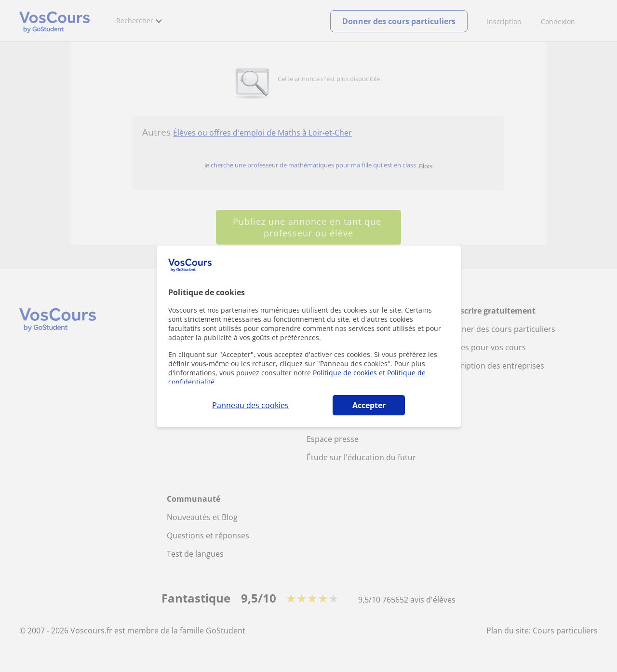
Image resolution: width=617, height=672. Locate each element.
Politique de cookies (345, 373)
